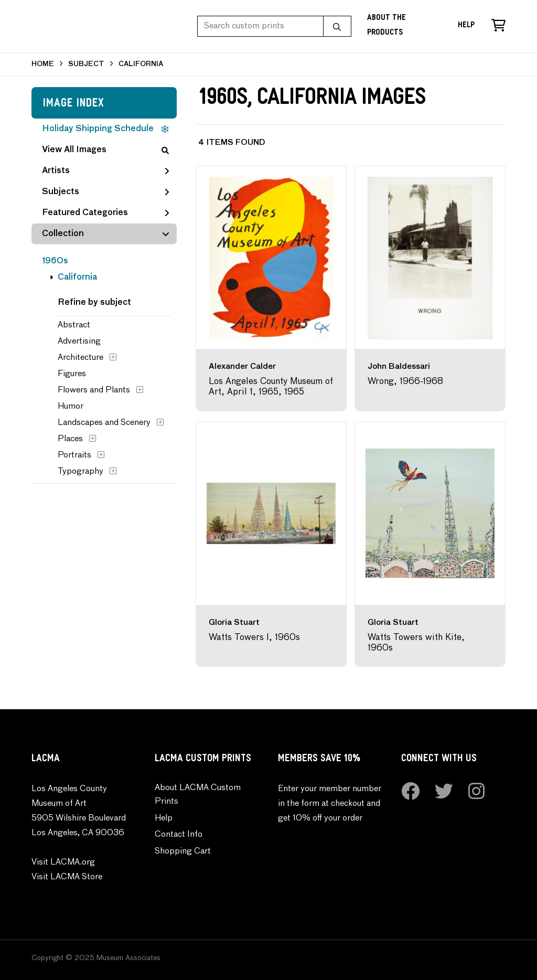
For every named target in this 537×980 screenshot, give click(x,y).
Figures (72, 374)
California (77, 278)
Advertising (79, 342)
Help (466, 26)
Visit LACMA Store (67, 877)
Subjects (105, 192)
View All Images (105, 150)
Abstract (74, 325)
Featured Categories (105, 213)
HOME (43, 64)
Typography (80, 472)
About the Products (386, 26)
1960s (55, 261)
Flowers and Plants (94, 390)
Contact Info (179, 835)
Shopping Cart (183, 851)
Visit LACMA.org (63, 862)
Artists (105, 171)
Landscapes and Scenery (104, 423)
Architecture (80, 358)
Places (70, 439)
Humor (71, 407)
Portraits (74, 455)
